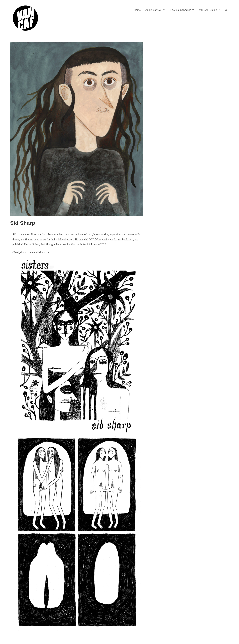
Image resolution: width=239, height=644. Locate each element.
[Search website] (226, 10)
